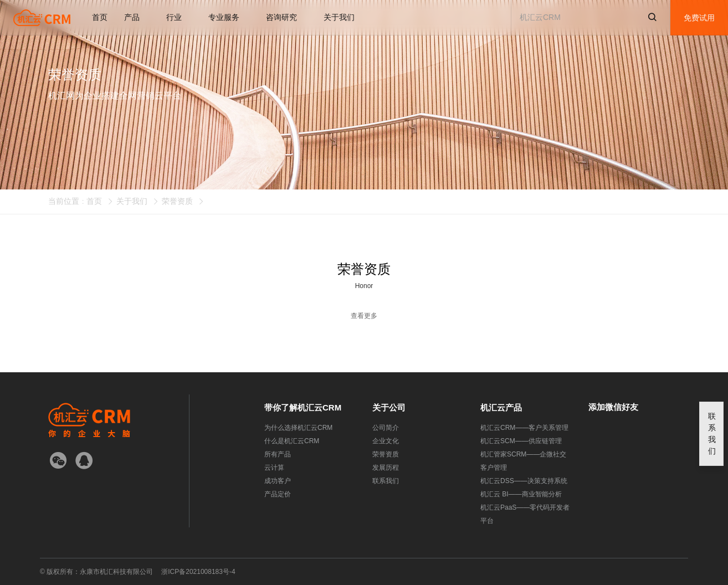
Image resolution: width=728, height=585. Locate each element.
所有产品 (278, 454)
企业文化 (386, 441)
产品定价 (278, 494)
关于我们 (344, 17)
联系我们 (386, 481)
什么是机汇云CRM (292, 441)
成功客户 (278, 481)
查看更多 (364, 316)
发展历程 (386, 468)
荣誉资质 (177, 201)
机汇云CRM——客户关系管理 (524, 428)
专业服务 (229, 17)
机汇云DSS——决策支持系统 (524, 481)
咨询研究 (286, 17)
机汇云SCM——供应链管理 (521, 441)
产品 (137, 17)
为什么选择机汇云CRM (298, 428)
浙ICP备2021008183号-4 (198, 572)
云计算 (274, 468)
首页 (100, 17)
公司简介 (386, 428)
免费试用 (699, 18)
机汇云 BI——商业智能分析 (521, 494)
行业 (179, 17)
